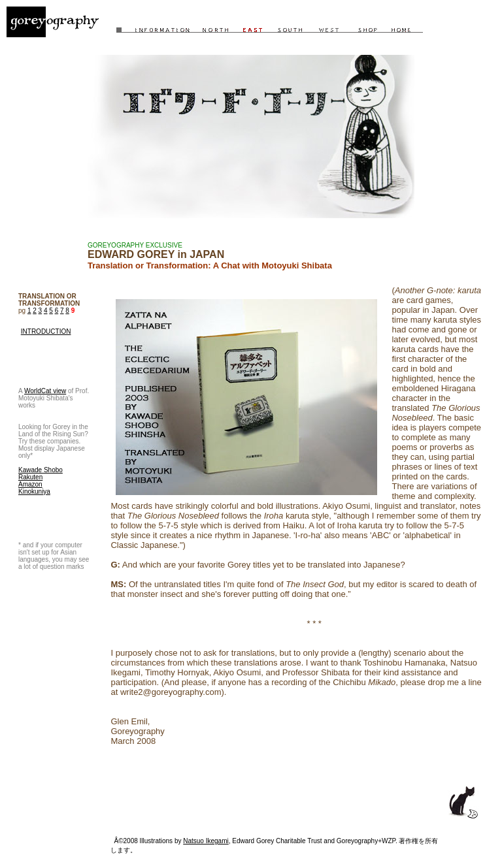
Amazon (30, 484)
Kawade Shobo (41, 470)
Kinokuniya (34, 491)
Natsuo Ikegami (206, 841)
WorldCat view (45, 391)
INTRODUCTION (46, 331)
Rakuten (30, 477)
